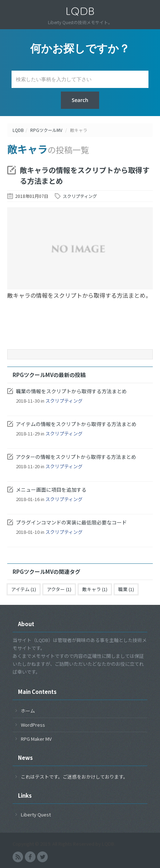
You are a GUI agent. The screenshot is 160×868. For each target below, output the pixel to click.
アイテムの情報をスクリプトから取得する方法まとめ (76, 424)
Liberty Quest (36, 814)
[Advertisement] (80, 329)
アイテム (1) (24, 589)
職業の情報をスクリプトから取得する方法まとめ (71, 391)
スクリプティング (80, 196)
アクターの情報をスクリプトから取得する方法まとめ (76, 457)
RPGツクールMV (46, 130)
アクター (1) (59, 589)
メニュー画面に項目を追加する (51, 490)
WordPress (33, 725)
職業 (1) (126, 589)
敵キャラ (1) (95, 589)
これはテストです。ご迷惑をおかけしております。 (74, 777)
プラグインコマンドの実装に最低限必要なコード (71, 522)
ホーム (28, 711)
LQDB (18, 130)
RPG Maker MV (36, 739)
